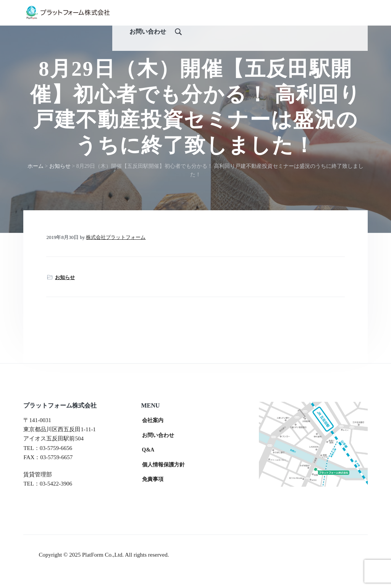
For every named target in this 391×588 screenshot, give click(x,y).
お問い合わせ (158, 448)
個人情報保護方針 (163, 478)
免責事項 (153, 493)
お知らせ (65, 290)
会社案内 (153, 433)
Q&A (148, 463)
